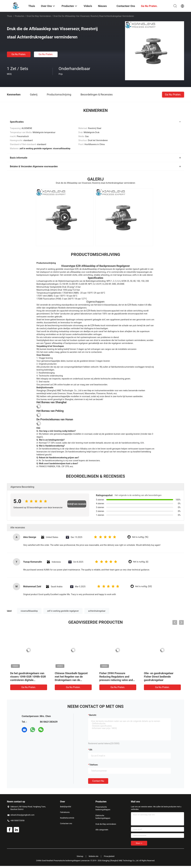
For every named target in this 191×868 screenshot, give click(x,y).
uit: (91, 750)
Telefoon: (94, 765)
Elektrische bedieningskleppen (103, 817)
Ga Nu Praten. (19, 54)
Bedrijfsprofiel (66, 807)
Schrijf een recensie (77, 504)
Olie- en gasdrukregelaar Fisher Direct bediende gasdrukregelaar (159, 677)
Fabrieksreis (65, 812)
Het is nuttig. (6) (141, 562)
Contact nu (98, 781)
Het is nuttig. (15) (140, 537)
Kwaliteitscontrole (67, 818)
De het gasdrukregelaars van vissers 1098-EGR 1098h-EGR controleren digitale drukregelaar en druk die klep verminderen (28, 680)
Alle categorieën (102, 830)
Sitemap (80, 856)
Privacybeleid (109, 856)
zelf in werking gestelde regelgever (63, 611)
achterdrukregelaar (97, 611)
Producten (20, 16)
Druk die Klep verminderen (39, 16)
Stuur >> (139, 843)
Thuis (9, 16)
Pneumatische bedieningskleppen (103, 808)
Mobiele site (94, 856)
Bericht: (93, 715)
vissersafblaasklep (29, 611)
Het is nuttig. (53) (143, 586)
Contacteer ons (66, 824)
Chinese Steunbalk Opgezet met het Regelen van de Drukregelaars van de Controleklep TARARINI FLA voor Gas (71, 680)
